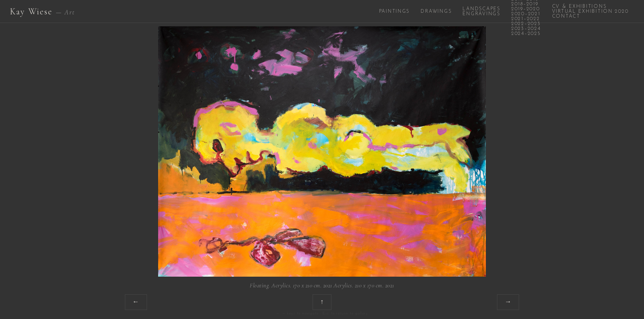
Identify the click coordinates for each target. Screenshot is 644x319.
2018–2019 (525, 4)
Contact (566, 16)
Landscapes (481, 9)
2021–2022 (526, 19)
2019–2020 (526, 9)
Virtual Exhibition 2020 (590, 12)
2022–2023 (526, 24)
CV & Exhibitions (579, 7)
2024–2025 (526, 34)
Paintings (394, 12)
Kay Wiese (43, 12)
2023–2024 (526, 29)
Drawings (436, 12)
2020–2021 (526, 14)
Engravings (481, 14)
